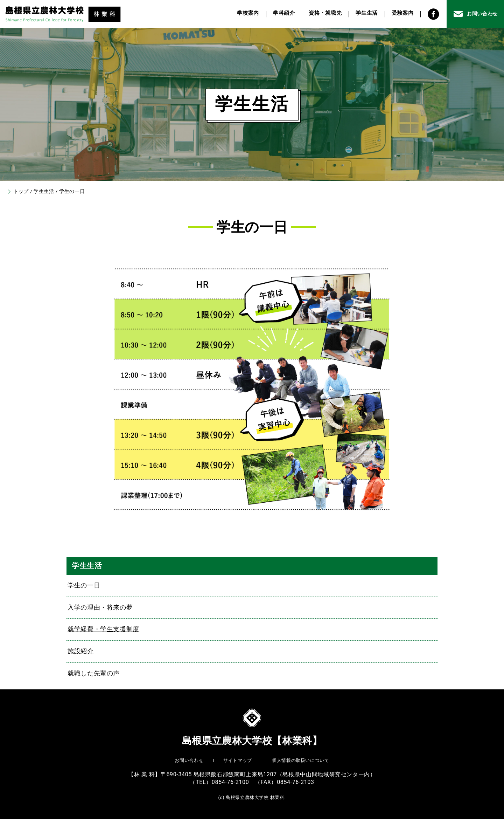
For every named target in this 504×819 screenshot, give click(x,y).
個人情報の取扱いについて (301, 760)
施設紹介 (81, 651)
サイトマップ (238, 760)
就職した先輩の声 (94, 673)
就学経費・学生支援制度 (103, 629)
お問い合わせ (189, 760)
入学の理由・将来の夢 (100, 607)
